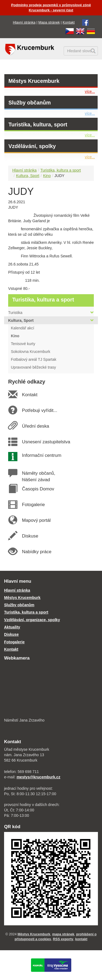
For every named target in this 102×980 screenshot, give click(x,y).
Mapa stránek (49, 22)
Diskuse (30, 536)
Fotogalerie (33, 505)
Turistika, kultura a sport (61, 170)
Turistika (51, 313)
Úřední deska (35, 426)
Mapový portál (36, 520)
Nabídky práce (37, 552)
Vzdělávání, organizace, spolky (32, 620)
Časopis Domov (38, 489)
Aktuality (12, 627)
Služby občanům (30, 103)
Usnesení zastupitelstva (46, 442)
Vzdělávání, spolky (32, 146)
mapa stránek (63, 934)
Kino (47, 176)
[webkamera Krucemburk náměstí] (51, 690)
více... (90, 91)
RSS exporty (63, 939)
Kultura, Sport (28, 176)
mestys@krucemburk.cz (38, 777)
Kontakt (69, 22)
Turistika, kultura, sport (38, 124)
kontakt (81, 939)
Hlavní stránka (24, 22)
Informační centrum (41, 455)
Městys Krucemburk (34, 81)
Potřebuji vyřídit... (39, 410)
